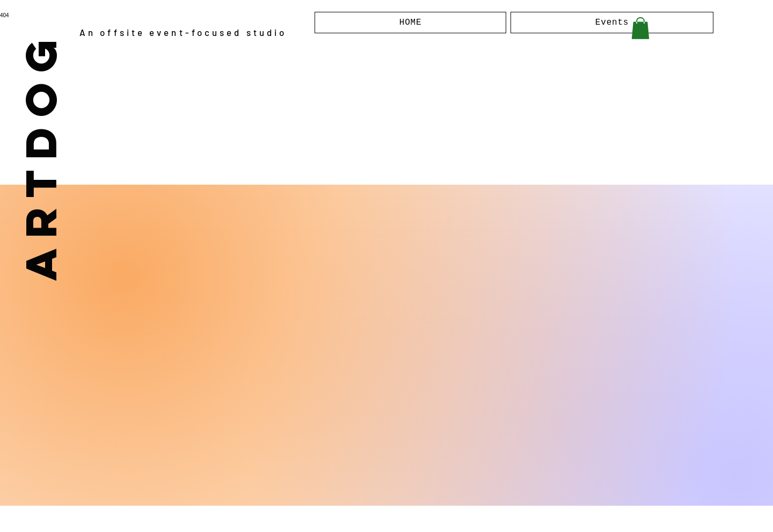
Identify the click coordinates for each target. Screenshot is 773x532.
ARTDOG (40, 155)
